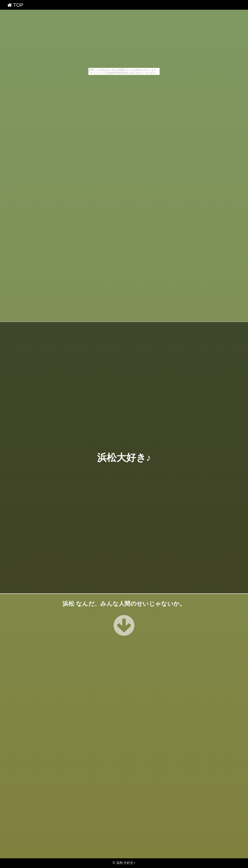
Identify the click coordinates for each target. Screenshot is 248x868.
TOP (15, 5)
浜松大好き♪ (124, 458)
